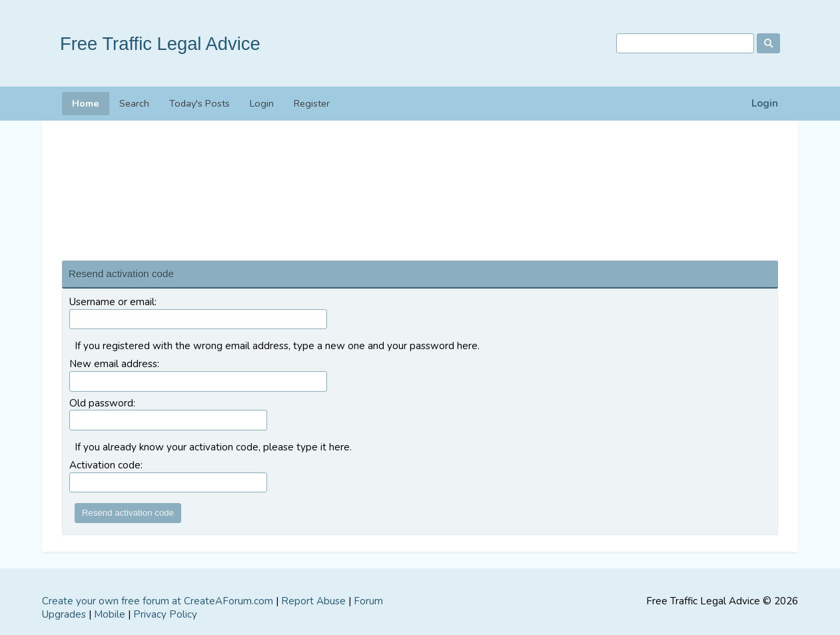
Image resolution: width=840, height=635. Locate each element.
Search (134, 103)
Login (765, 104)
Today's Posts (200, 103)
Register (312, 103)
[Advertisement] (420, 187)
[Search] (685, 44)
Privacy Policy (165, 614)
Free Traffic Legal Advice (160, 44)
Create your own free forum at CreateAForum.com (158, 601)
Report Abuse (313, 601)
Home (86, 103)
